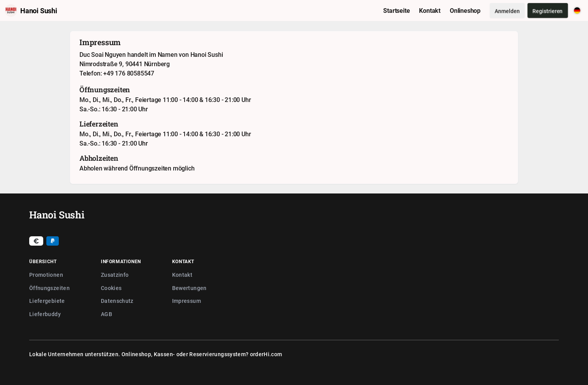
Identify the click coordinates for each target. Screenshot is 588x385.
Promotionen (46, 275)
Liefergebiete (47, 301)
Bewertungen (189, 288)
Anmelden (507, 11)
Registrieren (548, 11)
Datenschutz (117, 301)
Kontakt (182, 275)
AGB (107, 314)
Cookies (111, 288)
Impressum (187, 301)
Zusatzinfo (115, 275)
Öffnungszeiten (49, 288)
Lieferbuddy (45, 314)
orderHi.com (266, 354)
